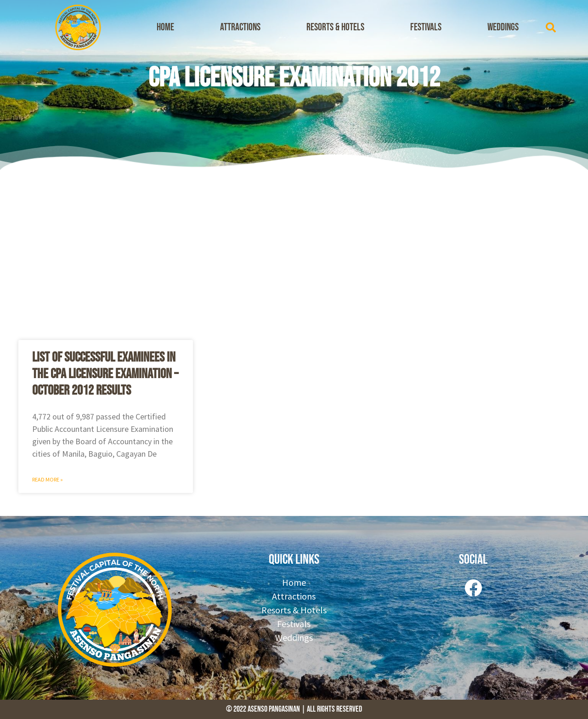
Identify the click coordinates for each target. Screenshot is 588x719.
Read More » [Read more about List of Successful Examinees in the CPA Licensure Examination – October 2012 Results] (48, 479)
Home (165, 27)
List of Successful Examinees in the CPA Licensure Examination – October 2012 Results (105, 374)
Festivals (426, 27)
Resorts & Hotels (335, 27)
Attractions (240, 27)
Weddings (503, 27)
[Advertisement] (294, 253)
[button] (551, 28)
